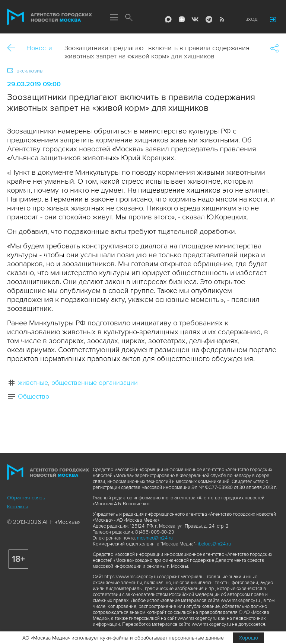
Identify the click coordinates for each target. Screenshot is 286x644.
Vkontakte (195, 19)
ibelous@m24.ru (214, 544)
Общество (34, 396)
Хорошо (248, 638)
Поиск (129, 18)
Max (168, 19)
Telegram (209, 19)
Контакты (18, 507)
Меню (114, 18)
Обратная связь (26, 498)
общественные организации (95, 383)
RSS (222, 19)
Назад (14, 48)
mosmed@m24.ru (155, 538)
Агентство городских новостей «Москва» (50, 17)
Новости (39, 48)
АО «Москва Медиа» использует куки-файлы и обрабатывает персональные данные (123, 638)
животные (33, 383)
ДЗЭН (182, 19)
